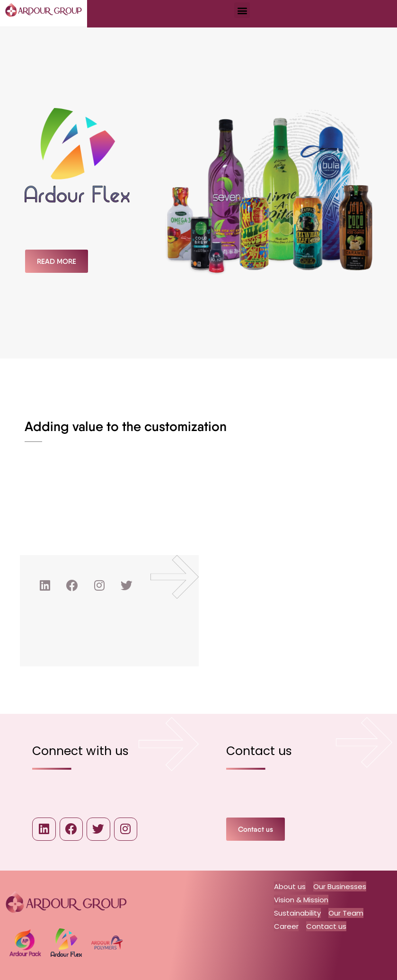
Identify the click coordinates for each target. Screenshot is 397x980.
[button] (242, 10)
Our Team (346, 913)
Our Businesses (340, 887)
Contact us (326, 925)
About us (290, 887)
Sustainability (297, 913)
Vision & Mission (301, 900)
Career (286, 925)
